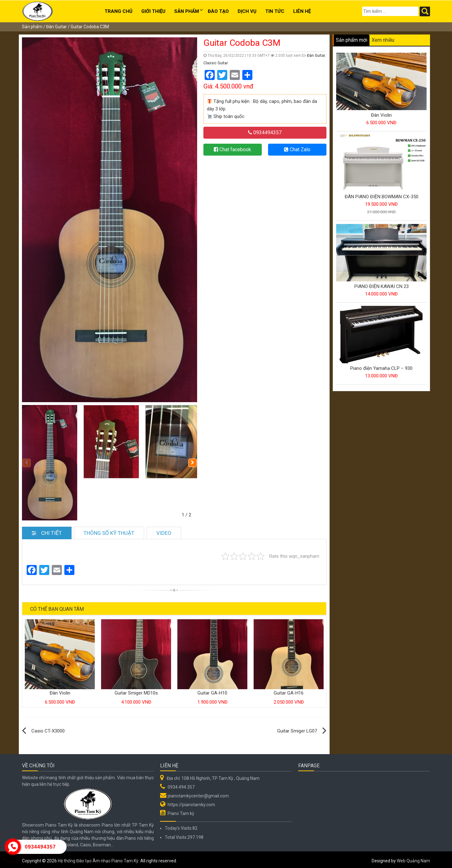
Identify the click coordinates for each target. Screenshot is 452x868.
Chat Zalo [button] (297, 149)
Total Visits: (176, 835)
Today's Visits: (179, 826)
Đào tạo (218, 11)
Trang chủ (118, 11)
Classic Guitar (216, 63)
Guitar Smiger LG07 (297, 729)
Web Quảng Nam (413, 858)
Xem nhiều (383, 40)
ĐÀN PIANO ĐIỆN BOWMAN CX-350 (382, 197)
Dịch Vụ (247, 11)
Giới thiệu (153, 11)
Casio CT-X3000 (48, 729)
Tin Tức (275, 11)
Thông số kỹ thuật (109, 531)
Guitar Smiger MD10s (136, 691)
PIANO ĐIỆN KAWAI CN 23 (382, 286)
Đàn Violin (60, 691)
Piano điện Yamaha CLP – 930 (381, 368)
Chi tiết (47, 531)
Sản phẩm (187, 11)
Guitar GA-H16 (289, 691)
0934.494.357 (181, 785)
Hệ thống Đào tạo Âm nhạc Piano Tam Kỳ (98, 858)
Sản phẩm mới (352, 40)
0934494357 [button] (265, 133)
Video (164, 531)
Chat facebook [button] (232, 149)
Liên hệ (302, 11)
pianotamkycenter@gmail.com (198, 794)
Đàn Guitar (56, 27)
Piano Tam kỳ (181, 811)
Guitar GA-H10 (212, 691)
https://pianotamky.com (191, 802)
